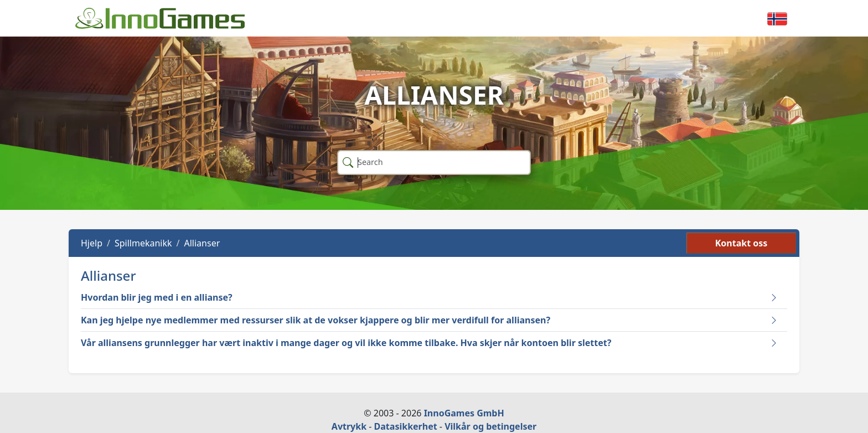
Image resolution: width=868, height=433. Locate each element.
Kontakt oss (742, 243)
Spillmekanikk (143, 243)
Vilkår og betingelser (490, 426)
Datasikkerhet (406, 426)
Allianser (202, 243)
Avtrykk (349, 426)
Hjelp (92, 243)
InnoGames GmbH (464, 413)
